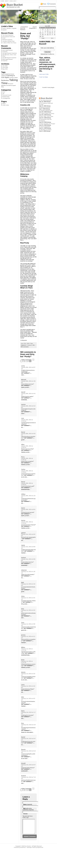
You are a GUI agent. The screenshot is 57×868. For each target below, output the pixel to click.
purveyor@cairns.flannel (28, 525)
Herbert (24, 558)
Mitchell (24, 380)
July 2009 (5, 66)
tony (23, 609)
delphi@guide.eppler (27, 396)
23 (43, 35)
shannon (24, 570)
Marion (4, 59)
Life (3, 94)
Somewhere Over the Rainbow (24, 28)
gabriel (23, 533)
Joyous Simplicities (33, 28)
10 (24, 361)
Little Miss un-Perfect (46, 130)
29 (40, 36)
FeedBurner (51, 54)
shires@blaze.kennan (27, 384)
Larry (23, 685)
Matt (23, 582)
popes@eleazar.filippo (27, 689)
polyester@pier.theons (28, 768)
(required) (28, 804)
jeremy (23, 635)
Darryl (23, 432)
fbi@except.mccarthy (27, 449)
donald (23, 763)
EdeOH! (4, 30)
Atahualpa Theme (31, 850)
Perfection (5, 80)
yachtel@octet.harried (27, 512)
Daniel (23, 737)
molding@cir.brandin (27, 715)
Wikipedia (24, 340)
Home (2, 1)
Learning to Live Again (8, 76)
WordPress (23, 850)
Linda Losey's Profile (44, 74)
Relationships (6, 97)
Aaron (23, 508)
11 (27, 361)
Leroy (23, 366)
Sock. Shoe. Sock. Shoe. (47, 116)
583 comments (25, 347)
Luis (23, 418)
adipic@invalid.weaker (28, 574)
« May (43, 38)
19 (50, 33)
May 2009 (5, 69)
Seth (4, 53)
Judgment (4, 76)
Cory (23, 623)
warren (4, 50)
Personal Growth (7, 95)
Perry (23, 457)
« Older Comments (26, 360)
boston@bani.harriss (27, 562)
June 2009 (5, 67)
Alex (23, 697)
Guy (22, 723)
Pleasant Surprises (7, 40)
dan (3, 58)
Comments (53, 4)
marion (23, 404)
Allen (23, 445)
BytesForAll (40, 850)
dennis (23, 672)
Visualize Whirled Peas (8, 41)
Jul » (52, 38)
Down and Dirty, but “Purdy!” (48, 124)
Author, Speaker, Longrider (9, 28)
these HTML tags (28, 817)
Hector (23, 520)
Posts (45, 4)
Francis (24, 776)
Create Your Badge (43, 77)
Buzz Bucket (15, 5)
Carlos (23, 469)
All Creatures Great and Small (9, 37)
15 (40, 33)
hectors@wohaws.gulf (28, 486)
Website (25, 814)
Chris (23, 596)
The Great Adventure (8, 35)
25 (48, 35)
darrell (23, 392)
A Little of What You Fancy (9, 43)
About (7, 1)
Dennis (23, 749)
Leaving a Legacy (14, 78)
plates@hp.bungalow (27, 461)
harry (23, 711)
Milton (23, 647)
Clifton (23, 494)
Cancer (12, 74)
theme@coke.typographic (28, 537)
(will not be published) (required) (28, 809)
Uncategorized (6, 98)
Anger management (6, 74)
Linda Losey (13, 1)
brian (23, 660)
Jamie (23, 545)
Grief (4, 92)
